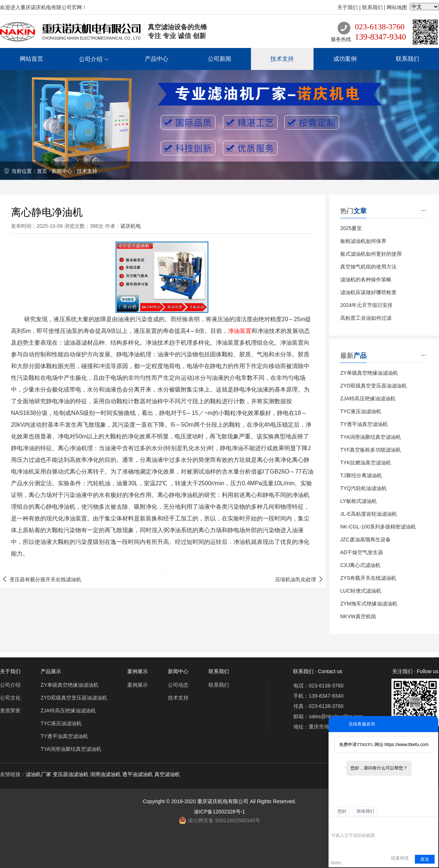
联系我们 (372, 7)
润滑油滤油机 (105, 774)
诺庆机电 (131, 226)
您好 (342, 811)
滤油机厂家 (38, 774)
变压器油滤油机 (71, 774)
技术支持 (87, 171)
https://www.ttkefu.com (406, 745)
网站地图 (397, 7)
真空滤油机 (167, 774)
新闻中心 (62, 171)
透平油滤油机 (138, 774)
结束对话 (400, 858)
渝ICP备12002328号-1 (219, 812)
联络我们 (365, 811)
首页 (42, 171)
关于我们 (348, 7)
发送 (425, 859)
